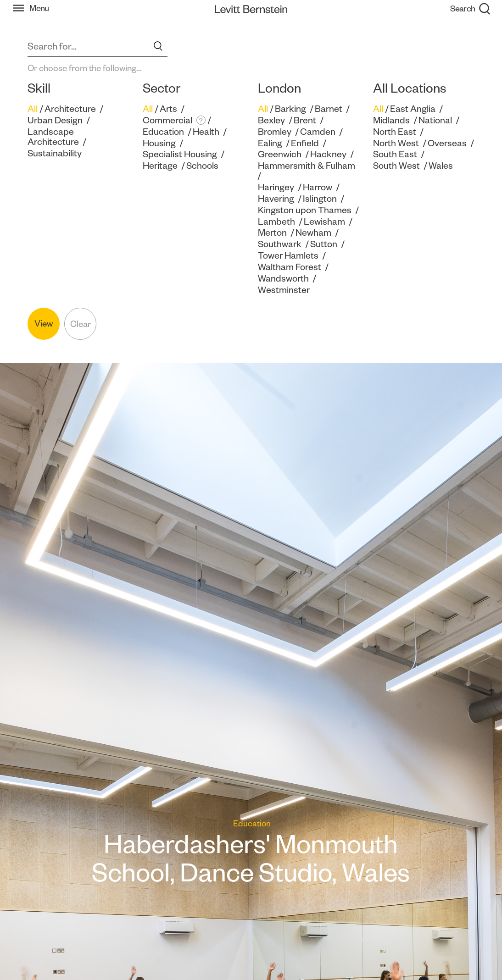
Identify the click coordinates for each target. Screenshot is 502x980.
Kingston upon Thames (305, 210)
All (33, 109)
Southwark (280, 244)
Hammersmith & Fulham (307, 166)
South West (396, 166)
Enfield (305, 143)
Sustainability (55, 153)
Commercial (167, 120)
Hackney (328, 154)
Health (206, 132)
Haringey (276, 187)
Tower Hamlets (288, 255)
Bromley (275, 132)
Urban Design (55, 120)
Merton (272, 233)
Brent (305, 120)
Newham (313, 233)
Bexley (271, 120)
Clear (81, 324)
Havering (276, 199)
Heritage (160, 166)
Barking (290, 109)
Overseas (447, 143)
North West (396, 143)
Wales (441, 166)
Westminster (284, 290)
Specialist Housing (180, 154)
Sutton (324, 244)
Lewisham (324, 221)
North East (395, 132)
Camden (318, 132)
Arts (168, 109)
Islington (320, 199)
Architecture (70, 109)
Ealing (270, 143)
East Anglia (413, 109)
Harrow (318, 187)
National (435, 120)
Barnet (329, 109)
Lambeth (276, 221)
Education (163, 132)
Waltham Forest (290, 267)
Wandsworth (283, 278)
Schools (202, 166)
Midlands (391, 120)
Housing (159, 143)
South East (395, 154)
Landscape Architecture (53, 137)
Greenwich (280, 154)
